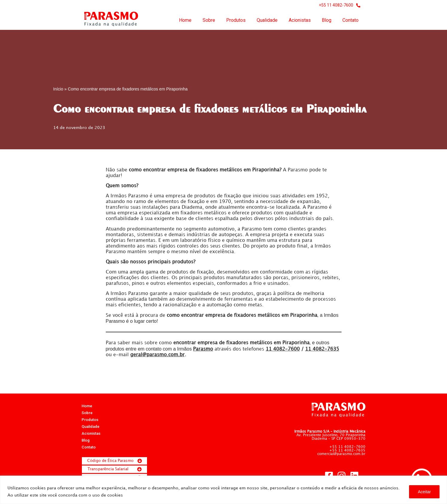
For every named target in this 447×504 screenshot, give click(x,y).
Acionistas (300, 20)
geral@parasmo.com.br (157, 356)
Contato (350, 20)
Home (185, 20)
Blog (327, 20)
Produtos (236, 20)
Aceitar (424, 492)
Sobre (209, 20)
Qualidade (267, 20)
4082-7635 (322, 350)
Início (58, 89)
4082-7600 (283, 350)
